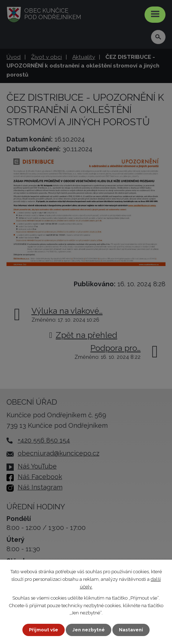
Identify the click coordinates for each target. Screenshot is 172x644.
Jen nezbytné (89, 630)
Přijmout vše (44, 630)
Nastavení (131, 630)
